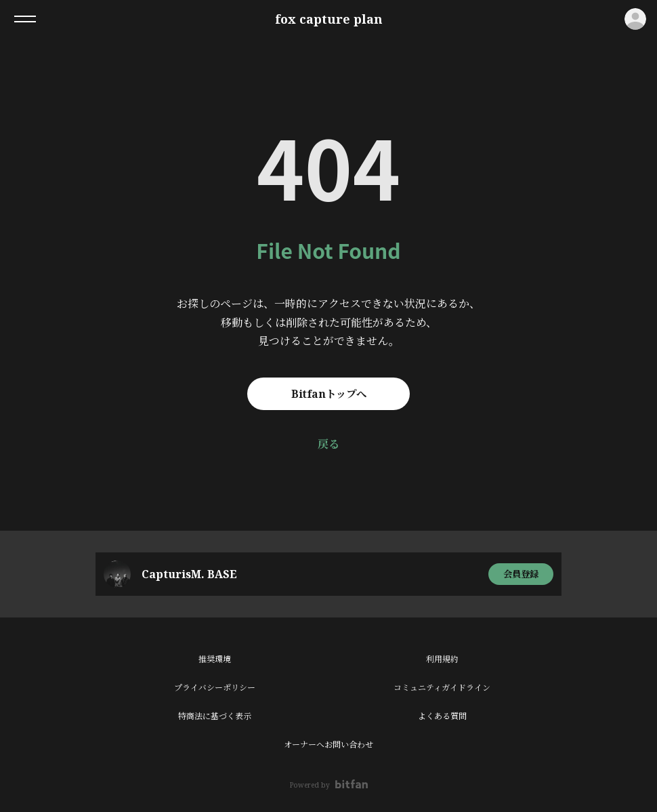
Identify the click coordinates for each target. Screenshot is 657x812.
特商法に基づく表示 (215, 716)
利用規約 (442, 659)
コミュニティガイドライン (442, 688)
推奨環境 (215, 659)
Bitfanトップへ (329, 394)
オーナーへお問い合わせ (328, 745)
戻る (328, 444)
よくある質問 (442, 716)
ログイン (635, 19)
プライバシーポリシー (215, 688)
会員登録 (521, 574)
